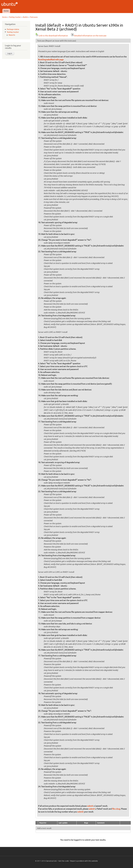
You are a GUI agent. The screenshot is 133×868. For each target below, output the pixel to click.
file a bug (116, 809)
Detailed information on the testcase (89, 36)
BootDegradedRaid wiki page (51, 60)
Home (6, 11)
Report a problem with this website (84, 861)
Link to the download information (52, 36)
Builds (25, 17)
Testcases (34, 17)
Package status (13, 29)
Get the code (64, 861)
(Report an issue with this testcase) (61, 41)
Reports (12, 35)
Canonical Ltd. (51, 861)
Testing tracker (15, 17)
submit (90, 806)
